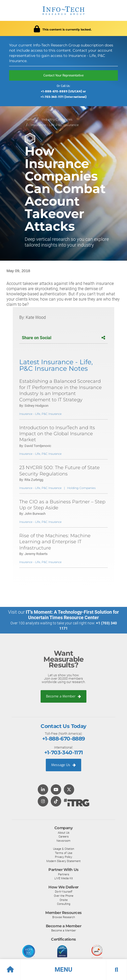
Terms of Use (64, 853)
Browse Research (64, 917)
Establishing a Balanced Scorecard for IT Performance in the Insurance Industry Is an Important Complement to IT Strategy (61, 390)
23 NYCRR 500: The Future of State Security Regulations (59, 471)
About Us (64, 833)
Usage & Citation (64, 849)
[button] (63, 970)
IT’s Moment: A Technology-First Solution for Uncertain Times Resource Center (72, 615)
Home (30, 119)
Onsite (64, 900)
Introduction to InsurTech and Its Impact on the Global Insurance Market (57, 434)
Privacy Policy (63, 857)
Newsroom (63, 841)
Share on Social (63, 338)
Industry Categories (57, 119)
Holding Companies (81, 488)
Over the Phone (64, 896)
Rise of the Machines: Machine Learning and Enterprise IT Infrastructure (55, 542)
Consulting (64, 904)
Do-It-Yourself (64, 892)
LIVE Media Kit (64, 878)
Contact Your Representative (63, 75)
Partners (64, 874)
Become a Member (63, 696)
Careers (64, 836)
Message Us (63, 765)
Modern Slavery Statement (63, 861)
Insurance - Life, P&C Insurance (55, 125)
